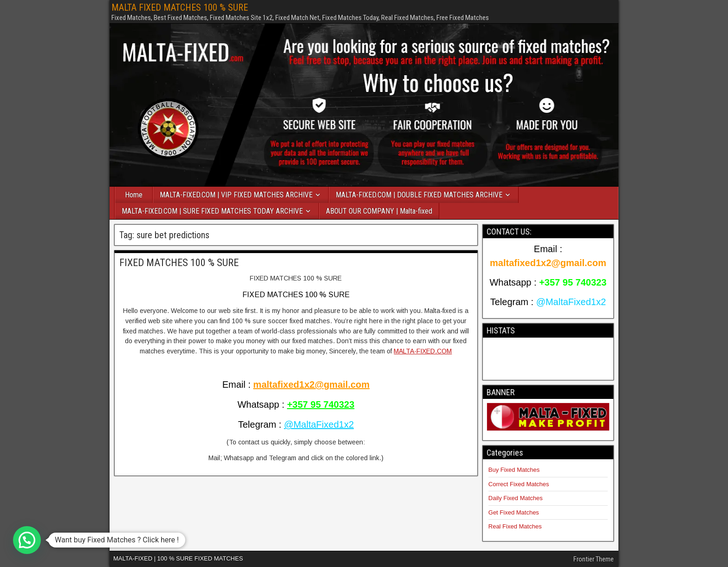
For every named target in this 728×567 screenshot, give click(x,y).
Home (134, 195)
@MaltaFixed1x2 (319, 424)
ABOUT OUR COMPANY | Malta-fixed (379, 211)
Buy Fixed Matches (514, 470)
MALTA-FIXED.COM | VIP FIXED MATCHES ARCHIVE (236, 195)
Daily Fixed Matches (516, 498)
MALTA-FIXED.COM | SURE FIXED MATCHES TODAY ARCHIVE (212, 211)
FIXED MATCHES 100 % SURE (179, 263)
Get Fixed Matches (514, 512)
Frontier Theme (594, 559)
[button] (27, 540)
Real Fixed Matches (515, 526)
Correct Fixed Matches (519, 484)
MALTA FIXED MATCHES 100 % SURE (180, 7)
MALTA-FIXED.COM (423, 351)
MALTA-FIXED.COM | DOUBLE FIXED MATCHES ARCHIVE (419, 195)
